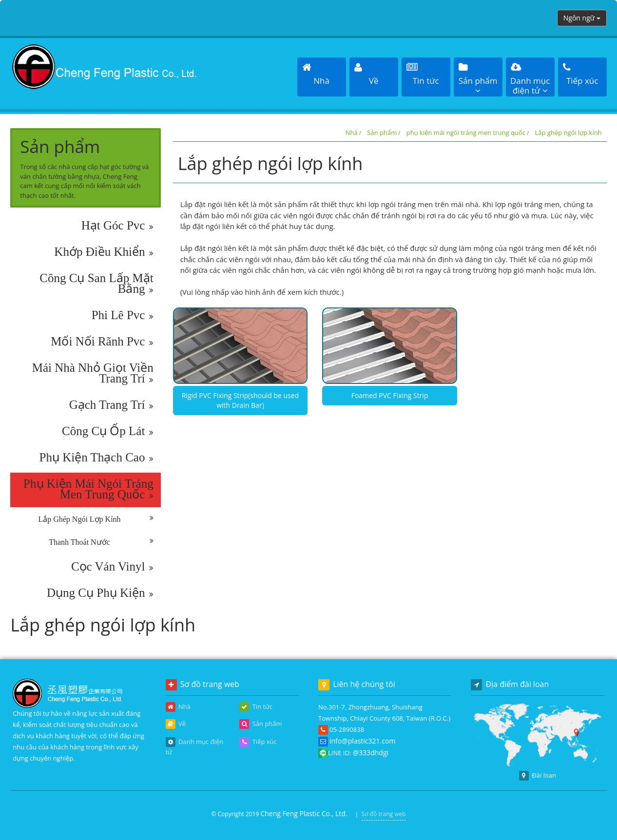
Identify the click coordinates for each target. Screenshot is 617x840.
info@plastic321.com (362, 741)
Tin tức (256, 707)
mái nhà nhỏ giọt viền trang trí (93, 373)
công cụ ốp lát (108, 431)
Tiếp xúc (258, 742)
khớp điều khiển (104, 252)
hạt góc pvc (117, 226)
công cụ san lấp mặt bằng (96, 284)
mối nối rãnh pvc (102, 342)
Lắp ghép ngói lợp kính (96, 519)
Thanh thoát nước (101, 542)
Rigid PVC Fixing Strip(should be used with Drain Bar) (241, 400)
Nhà (352, 133)
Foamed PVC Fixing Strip (390, 395)
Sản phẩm (382, 133)
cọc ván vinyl (112, 567)
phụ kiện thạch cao (96, 458)
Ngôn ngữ (582, 18)
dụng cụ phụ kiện (100, 593)
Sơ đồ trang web (384, 814)
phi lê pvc (123, 315)
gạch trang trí (111, 405)
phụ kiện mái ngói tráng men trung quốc (88, 489)
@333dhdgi (371, 753)
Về (176, 724)
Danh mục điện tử (195, 747)
